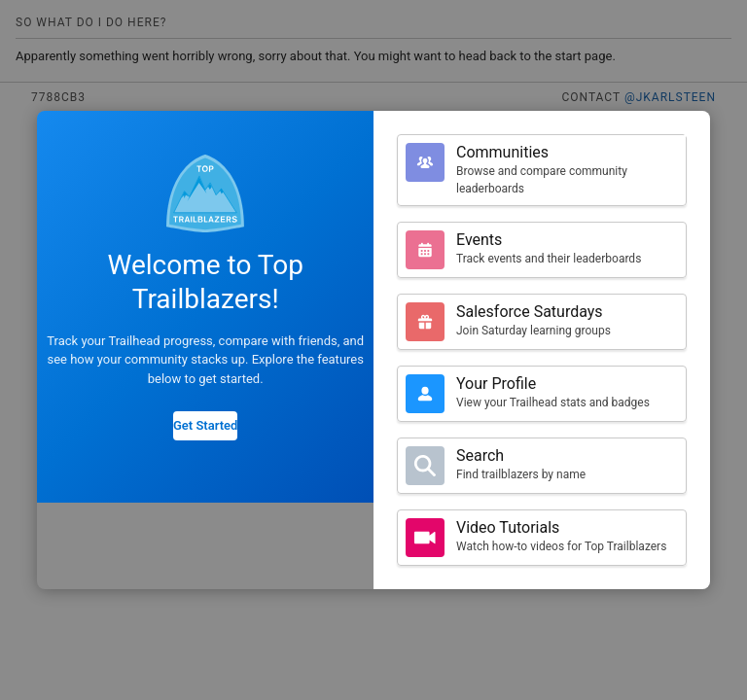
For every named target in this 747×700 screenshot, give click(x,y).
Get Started (205, 425)
